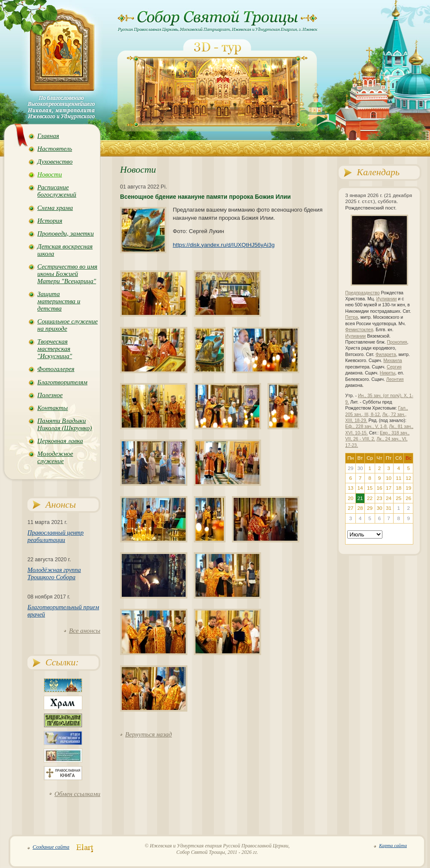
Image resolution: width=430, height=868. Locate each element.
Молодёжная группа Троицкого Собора (54, 573)
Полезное (50, 395)
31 (389, 508)
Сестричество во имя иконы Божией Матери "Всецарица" (67, 274)
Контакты (53, 408)
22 (370, 498)
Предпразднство (362, 293)
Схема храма (55, 208)
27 (350, 508)
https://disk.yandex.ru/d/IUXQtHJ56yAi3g (224, 245)
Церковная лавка (60, 441)
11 (398, 478)
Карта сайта (393, 845)
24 (389, 498)
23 (379, 498)
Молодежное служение (55, 457)
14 (360, 488)
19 (408, 488)
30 (379, 508)
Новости (50, 174)
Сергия (394, 367)
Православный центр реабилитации (56, 536)
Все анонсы (85, 631)
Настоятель (55, 149)
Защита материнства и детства (59, 301)
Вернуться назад (149, 734)
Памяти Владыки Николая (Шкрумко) (65, 424)
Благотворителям (62, 382)
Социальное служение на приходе (68, 325)
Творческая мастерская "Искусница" (55, 349)
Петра (351, 317)
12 (408, 478)
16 (379, 488)
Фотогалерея (56, 369)
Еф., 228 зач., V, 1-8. (366, 427)
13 (350, 488)
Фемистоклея (359, 330)
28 (360, 508)
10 (389, 478)
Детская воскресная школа (65, 250)
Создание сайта (51, 847)
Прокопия (397, 342)
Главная (48, 136)
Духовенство (55, 162)
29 (370, 508)
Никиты (388, 373)
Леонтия (395, 379)
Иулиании (386, 299)
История (50, 221)
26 (408, 498)
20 (350, 498)
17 (389, 488)
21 (360, 498)
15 (370, 488)
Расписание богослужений (57, 191)
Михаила (392, 361)
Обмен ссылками (77, 794)
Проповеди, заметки (66, 233)
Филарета (386, 355)
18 (398, 488)
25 (398, 498)
